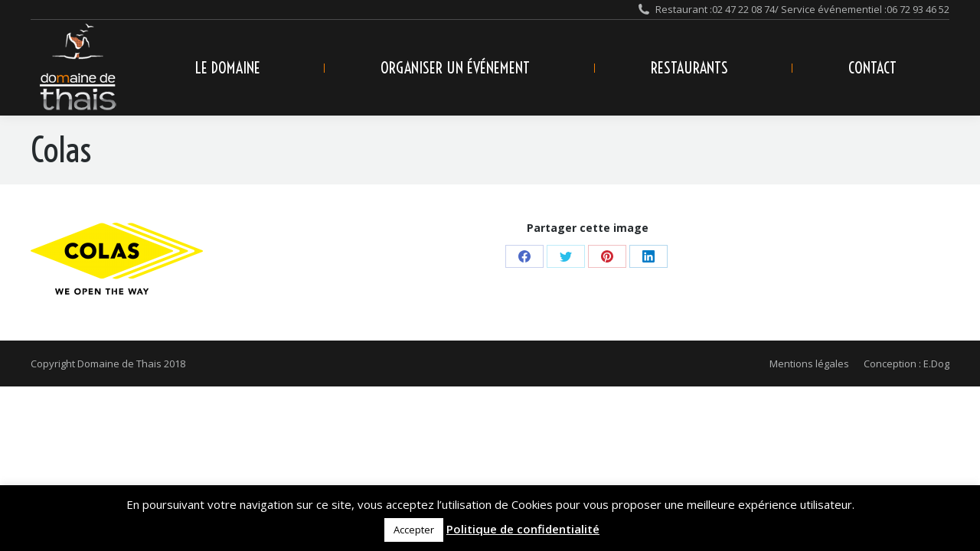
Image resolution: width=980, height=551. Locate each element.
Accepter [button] (414, 530)
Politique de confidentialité (523, 529)
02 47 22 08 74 (743, 9)
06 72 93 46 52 (918, 9)
